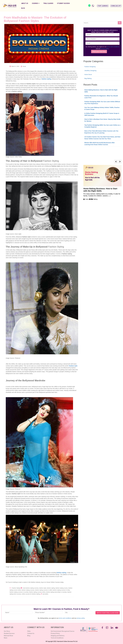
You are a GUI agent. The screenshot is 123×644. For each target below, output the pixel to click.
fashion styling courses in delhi (44, 590)
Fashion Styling (16, 588)
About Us (25, 3)
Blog (23, 8)
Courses (36, 3)
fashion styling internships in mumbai (56, 592)
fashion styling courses (28, 590)
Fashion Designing (90, 67)
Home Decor (88, 74)
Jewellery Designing (90, 71)
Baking (95, 199)
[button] (103, 6)
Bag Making (88, 78)
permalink (45, 594)
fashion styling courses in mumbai (19, 592)
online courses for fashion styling (31, 594)
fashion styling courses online (37, 592)
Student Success (63, 3)
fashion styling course (62, 588)
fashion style (43, 588)
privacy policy (105, 49)
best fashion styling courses (31, 588)
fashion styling (46, 79)
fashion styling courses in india (61, 590)
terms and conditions (113, 47)
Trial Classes (48, 3)
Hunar (24, 66)
